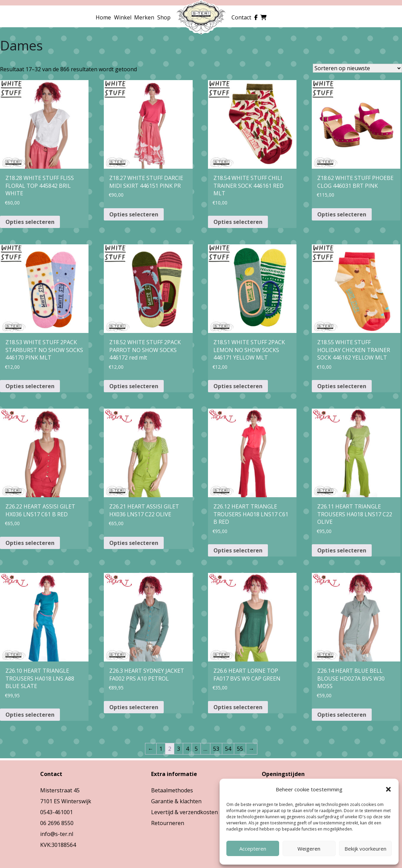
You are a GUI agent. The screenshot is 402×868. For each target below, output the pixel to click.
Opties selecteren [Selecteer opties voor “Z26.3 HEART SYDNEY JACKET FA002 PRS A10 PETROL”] (134, 707)
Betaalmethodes (172, 790)
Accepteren (253, 849)
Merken (144, 17)
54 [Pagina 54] (228, 749)
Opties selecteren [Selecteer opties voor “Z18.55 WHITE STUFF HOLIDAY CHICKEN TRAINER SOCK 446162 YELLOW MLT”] (342, 386)
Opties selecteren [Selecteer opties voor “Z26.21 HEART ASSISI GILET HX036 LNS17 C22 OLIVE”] (134, 543)
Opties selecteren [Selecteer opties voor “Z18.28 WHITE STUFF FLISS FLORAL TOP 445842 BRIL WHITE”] (30, 222)
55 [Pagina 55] (240, 749)
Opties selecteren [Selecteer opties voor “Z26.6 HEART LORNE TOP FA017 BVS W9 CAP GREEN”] (238, 707)
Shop (164, 17)
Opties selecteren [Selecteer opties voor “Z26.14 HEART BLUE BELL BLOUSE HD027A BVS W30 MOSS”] (342, 715)
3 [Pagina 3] (179, 749)
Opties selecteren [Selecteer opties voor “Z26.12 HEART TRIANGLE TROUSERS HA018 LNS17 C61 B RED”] (238, 550)
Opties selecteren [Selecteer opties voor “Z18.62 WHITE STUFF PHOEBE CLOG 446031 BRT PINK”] (342, 214)
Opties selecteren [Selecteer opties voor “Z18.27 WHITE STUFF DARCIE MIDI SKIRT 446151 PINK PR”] (134, 214)
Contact (241, 17)
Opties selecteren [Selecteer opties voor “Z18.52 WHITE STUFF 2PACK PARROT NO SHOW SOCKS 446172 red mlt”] (134, 386)
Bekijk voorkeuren (365, 849)
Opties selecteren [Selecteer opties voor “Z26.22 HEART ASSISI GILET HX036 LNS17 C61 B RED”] (30, 543)
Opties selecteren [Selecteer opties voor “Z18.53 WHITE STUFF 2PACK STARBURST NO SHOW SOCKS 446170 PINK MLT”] (30, 386)
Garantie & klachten (176, 801)
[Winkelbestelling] (357, 68)
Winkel (123, 17)
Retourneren (168, 823)
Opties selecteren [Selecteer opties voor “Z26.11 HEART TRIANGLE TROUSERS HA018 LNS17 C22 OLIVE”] (342, 550)
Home (103, 17)
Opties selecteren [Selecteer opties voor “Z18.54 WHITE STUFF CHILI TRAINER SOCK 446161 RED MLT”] (238, 222)
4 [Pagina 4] (187, 749)
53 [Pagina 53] (216, 749)
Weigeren (309, 849)
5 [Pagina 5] (196, 749)
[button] (388, 789)
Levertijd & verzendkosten (184, 812)
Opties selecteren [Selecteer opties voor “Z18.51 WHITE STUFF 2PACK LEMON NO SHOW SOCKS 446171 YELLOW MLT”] (238, 386)
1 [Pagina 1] (161, 749)
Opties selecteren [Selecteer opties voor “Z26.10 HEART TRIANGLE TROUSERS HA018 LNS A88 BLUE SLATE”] (30, 715)
